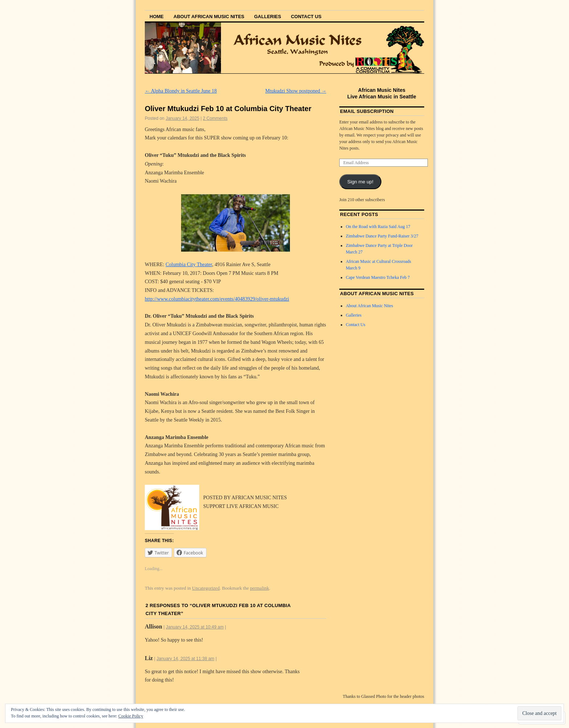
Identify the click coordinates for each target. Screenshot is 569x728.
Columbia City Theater (189, 265)
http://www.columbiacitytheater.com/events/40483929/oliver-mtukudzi (217, 299)
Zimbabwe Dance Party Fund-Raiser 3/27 (382, 236)
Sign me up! (360, 182)
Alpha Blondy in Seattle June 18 (181, 91)
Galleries (267, 17)
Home (157, 17)
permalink (260, 588)
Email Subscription (367, 111)
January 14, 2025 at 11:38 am (185, 659)
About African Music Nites (209, 17)
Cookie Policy (131, 716)
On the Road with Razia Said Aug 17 (378, 227)
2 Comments (215, 118)
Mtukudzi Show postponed (296, 91)
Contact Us (306, 17)
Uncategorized (206, 588)
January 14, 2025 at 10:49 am (195, 627)
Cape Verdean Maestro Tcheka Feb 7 (378, 277)
